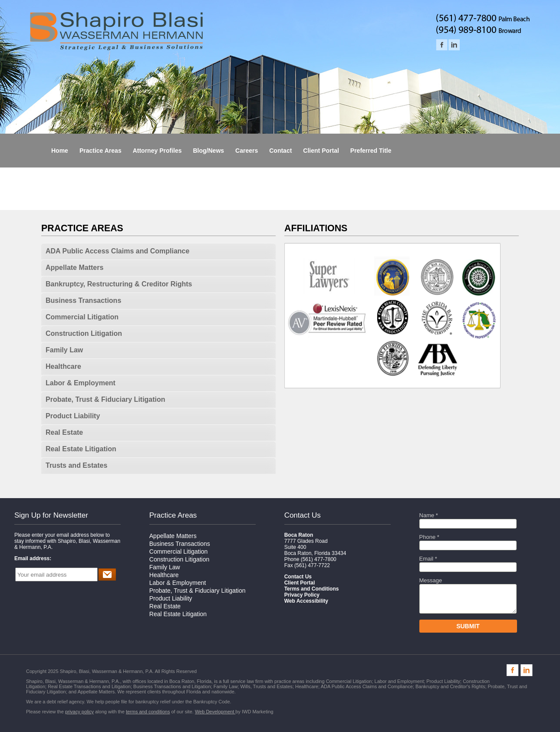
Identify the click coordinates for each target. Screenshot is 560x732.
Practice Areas (173, 515)
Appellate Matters (74, 268)
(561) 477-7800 (319, 559)
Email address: (33, 558)
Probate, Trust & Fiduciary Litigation (105, 399)
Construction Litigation (84, 333)
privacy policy (79, 712)
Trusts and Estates (76, 465)
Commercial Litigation (82, 317)
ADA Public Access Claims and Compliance (117, 251)
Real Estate (64, 432)
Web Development (215, 712)
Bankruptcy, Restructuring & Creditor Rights (119, 284)
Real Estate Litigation (81, 449)
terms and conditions (148, 712)
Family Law (64, 350)
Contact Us (303, 515)
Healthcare (63, 366)
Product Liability (73, 416)
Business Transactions (83, 300)
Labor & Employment (81, 383)
